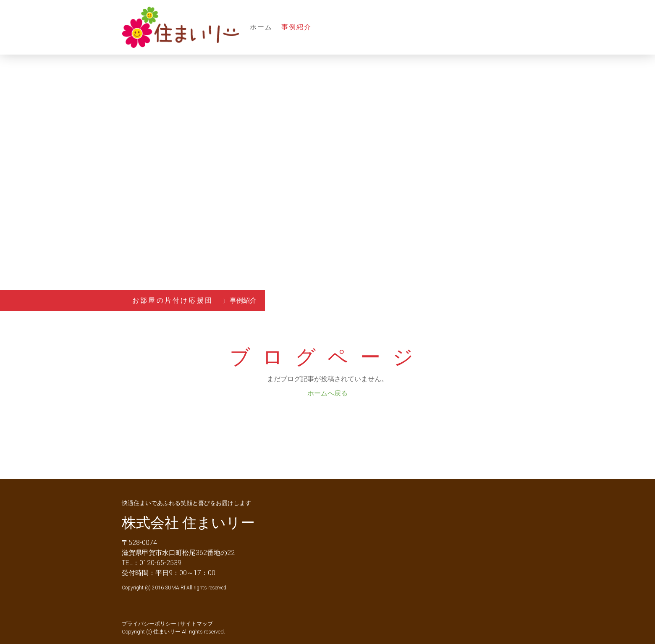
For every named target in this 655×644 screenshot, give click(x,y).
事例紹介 (297, 27)
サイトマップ (196, 624)
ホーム (261, 27)
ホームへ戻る (327, 393)
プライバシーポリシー (149, 624)
